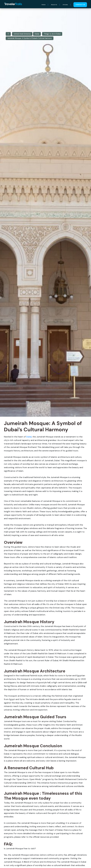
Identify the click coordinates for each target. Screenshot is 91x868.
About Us (54, 5)
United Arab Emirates (22, 34)
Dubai (37, 34)
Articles (65, 5)
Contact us (80, 5)
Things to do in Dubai (52, 34)
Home (43, 5)
